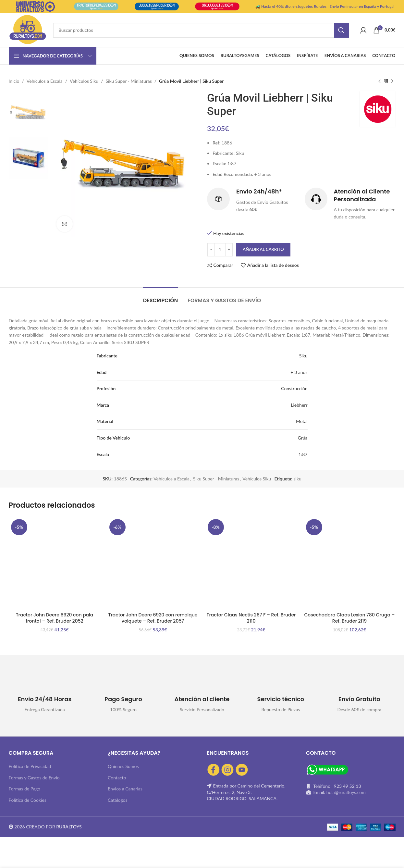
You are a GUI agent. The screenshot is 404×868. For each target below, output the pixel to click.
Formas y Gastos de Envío (34, 778)
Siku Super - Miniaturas (129, 81)
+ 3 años (299, 372)
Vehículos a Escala (45, 81)
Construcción (294, 388)
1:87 (303, 454)
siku (297, 479)
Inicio (14, 81)
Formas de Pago (25, 789)
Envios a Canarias (125, 789)
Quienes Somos (123, 766)
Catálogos (118, 800)
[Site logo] (28, 29)
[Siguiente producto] (392, 81)
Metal (302, 421)
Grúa (303, 438)
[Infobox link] (253, 201)
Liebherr (299, 405)
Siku (303, 356)
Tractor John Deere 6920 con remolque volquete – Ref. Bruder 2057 (153, 618)
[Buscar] (201, 30)
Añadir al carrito (263, 249)
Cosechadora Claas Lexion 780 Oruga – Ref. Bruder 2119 (350, 618)
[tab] (161, 297)
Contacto (117, 778)
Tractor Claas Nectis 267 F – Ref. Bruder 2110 (251, 618)
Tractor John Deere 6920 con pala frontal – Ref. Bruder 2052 (55, 618)
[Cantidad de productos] (220, 250)
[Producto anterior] (379, 81)
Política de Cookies (28, 800)
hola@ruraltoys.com (346, 792)
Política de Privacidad (30, 766)
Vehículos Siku (84, 81)
